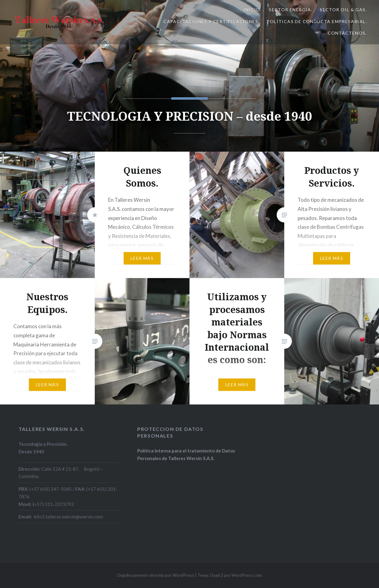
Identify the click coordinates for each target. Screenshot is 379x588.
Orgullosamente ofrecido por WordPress (155, 575)
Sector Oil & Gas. (343, 10)
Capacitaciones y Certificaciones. (211, 21)
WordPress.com (247, 575)
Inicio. (252, 10)
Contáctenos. (347, 33)
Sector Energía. (291, 10)
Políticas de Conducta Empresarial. (317, 21)
